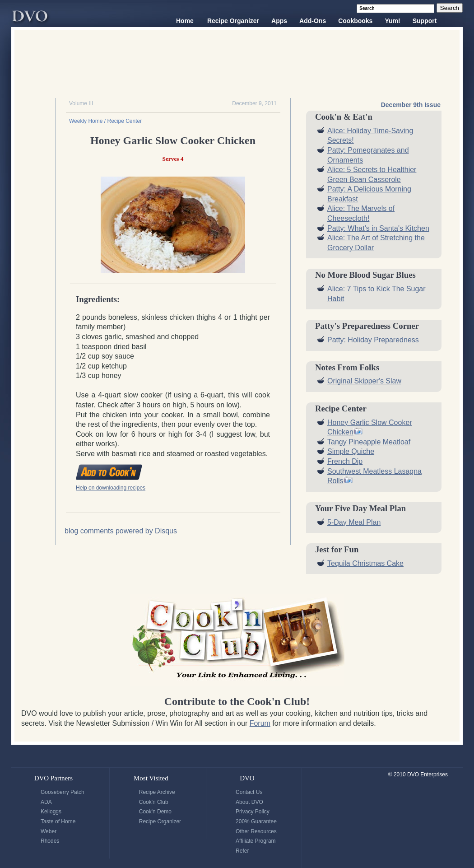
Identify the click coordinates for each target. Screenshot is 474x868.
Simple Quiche (351, 451)
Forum (260, 723)
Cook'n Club (154, 802)
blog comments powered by (121, 531)
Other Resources (256, 831)
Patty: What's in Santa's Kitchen (378, 228)
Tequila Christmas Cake (365, 563)
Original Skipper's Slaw (364, 381)
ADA (46, 802)
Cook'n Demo (155, 812)
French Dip (345, 461)
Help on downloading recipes (111, 488)
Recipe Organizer (233, 21)
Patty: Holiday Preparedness (373, 340)
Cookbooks (355, 21)
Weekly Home (86, 121)
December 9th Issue (411, 105)
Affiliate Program (256, 841)
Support (425, 21)
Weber (49, 831)
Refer (242, 851)
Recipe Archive (157, 792)
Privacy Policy (253, 812)
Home (185, 21)
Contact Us (249, 792)
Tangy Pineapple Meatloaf (369, 442)
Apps (279, 21)
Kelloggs (51, 812)
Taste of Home (58, 821)
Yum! (392, 21)
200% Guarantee (256, 821)
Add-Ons (313, 21)
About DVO (249, 802)
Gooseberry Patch (63, 792)
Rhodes (50, 841)
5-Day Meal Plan (354, 522)
